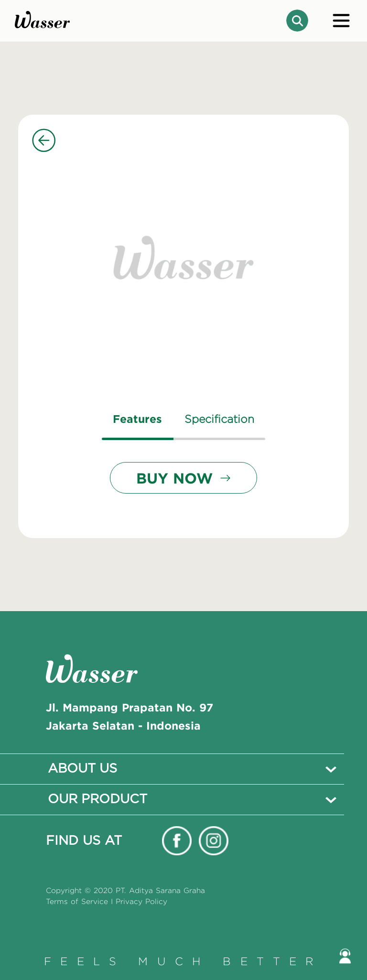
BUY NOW (183, 478)
